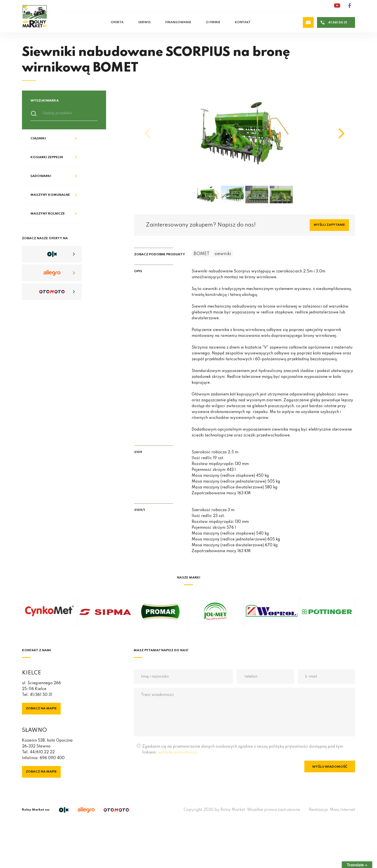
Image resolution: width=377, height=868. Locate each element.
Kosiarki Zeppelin (47, 157)
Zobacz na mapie (41, 708)
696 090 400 (52, 758)
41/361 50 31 (41, 695)
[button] (342, 133)
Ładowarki (41, 176)
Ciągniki (38, 139)
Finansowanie (178, 22)
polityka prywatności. (178, 753)
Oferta (117, 22)
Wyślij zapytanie (329, 225)
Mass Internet (342, 810)
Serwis (144, 22)
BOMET (202, 254)
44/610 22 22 (42, 752)
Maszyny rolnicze (48, 214)
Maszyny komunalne (50, 195)
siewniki (223, 254)
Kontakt (243, 22)
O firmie (213, 22)
